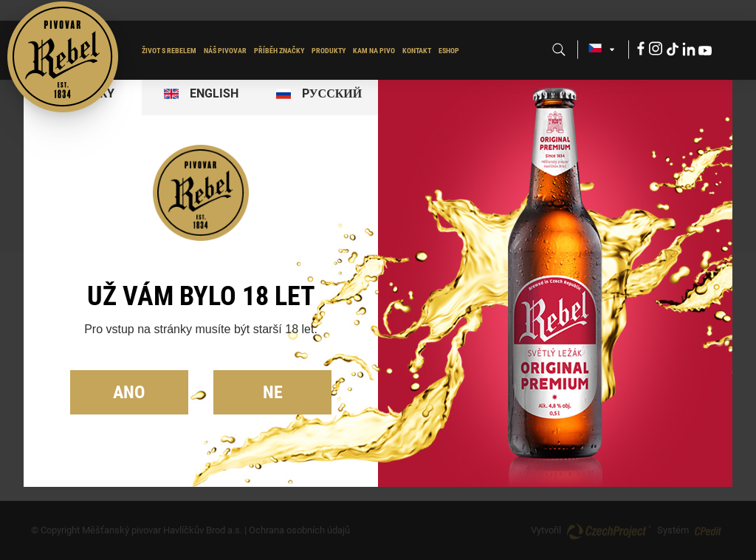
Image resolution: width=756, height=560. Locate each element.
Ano (129, 392)
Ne (273, 392)
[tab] (201, 94)
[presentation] (201, 94)
